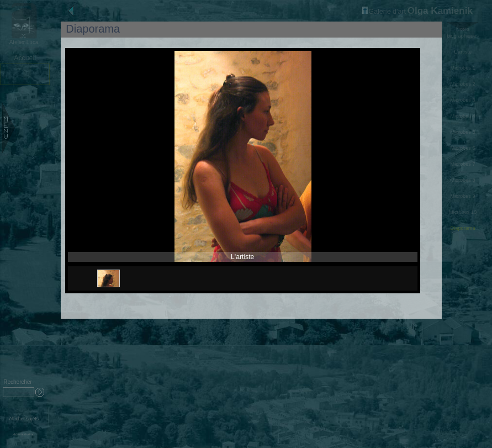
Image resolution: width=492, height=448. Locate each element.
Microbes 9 (463, 196)
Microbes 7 (463, 164)
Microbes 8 (463, 180)
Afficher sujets (24, 419)
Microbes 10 (463, 212)
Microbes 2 (463, 84)
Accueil (25, 58)
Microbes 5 (463, 132)
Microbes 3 (463, 100)
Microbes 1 (463, 68)
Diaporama (463, 228)
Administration (24, 434)
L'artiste (463, 52)
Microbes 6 (463, 148)
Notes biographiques (463, 32)
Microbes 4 (463, 116)
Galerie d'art (384, 12)
